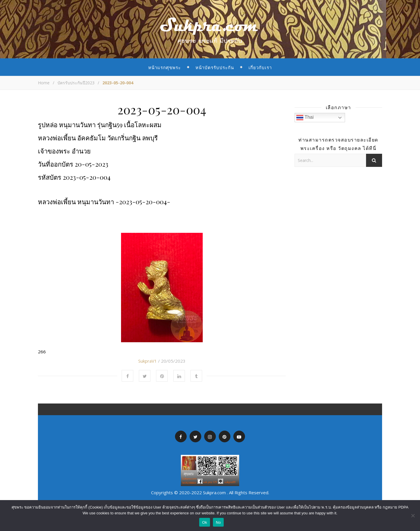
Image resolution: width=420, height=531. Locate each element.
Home (44, 83)
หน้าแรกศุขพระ (164, 67)
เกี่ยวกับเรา (260, 67)
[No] (413, 516)
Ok (205, 522)
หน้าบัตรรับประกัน (215, 67)
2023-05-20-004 (162, 109)
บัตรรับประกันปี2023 (76, 83)
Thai (305, 118)
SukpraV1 (148, 361)
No (218, 522)
